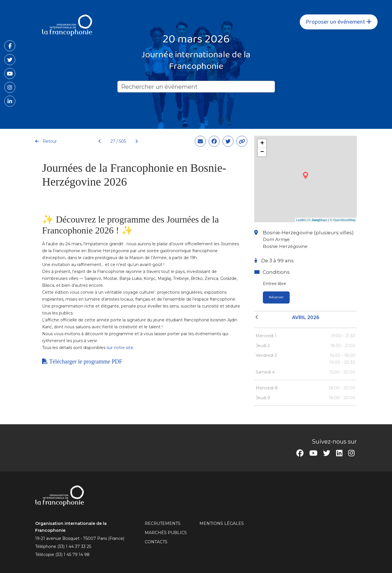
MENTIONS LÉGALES (222, 523)
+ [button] (262, 144)
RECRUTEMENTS (163, 523)
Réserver (276, 297)
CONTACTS (156, 542)
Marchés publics (166, 533)
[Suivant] (134, 141)
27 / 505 (118, 141)
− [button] (262, 152)
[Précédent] (100, 141)
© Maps (318, 220)
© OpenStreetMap (343, 220)
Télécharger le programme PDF (82, 361)
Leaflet (301, 220)
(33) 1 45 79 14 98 (72, 555)
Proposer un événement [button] (339, 22)
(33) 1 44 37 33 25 (74, 546)
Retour (46, 141)
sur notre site (120, 348)
